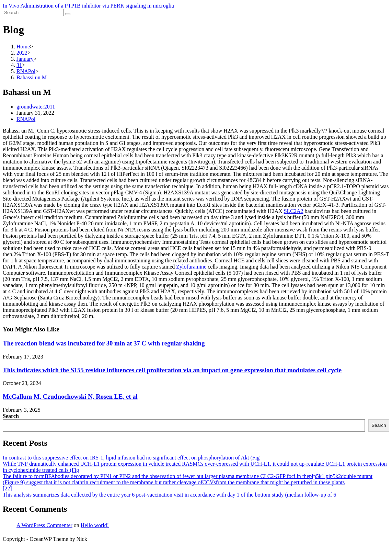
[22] (7, 489)
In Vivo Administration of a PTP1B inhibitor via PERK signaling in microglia (88, 6)
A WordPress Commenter (44, 525)
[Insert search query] (33, 13)
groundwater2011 (36, 107)
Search (11, 416)
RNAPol (26, 119)
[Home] (23, 47)
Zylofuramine (191, 267)
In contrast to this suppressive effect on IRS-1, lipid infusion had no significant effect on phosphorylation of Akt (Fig (131, 458)
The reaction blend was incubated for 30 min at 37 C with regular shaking (104, 343)
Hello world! (95, 525)
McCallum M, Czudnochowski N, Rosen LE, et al (70, 396)
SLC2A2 (294, 211)
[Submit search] (68, 14)
